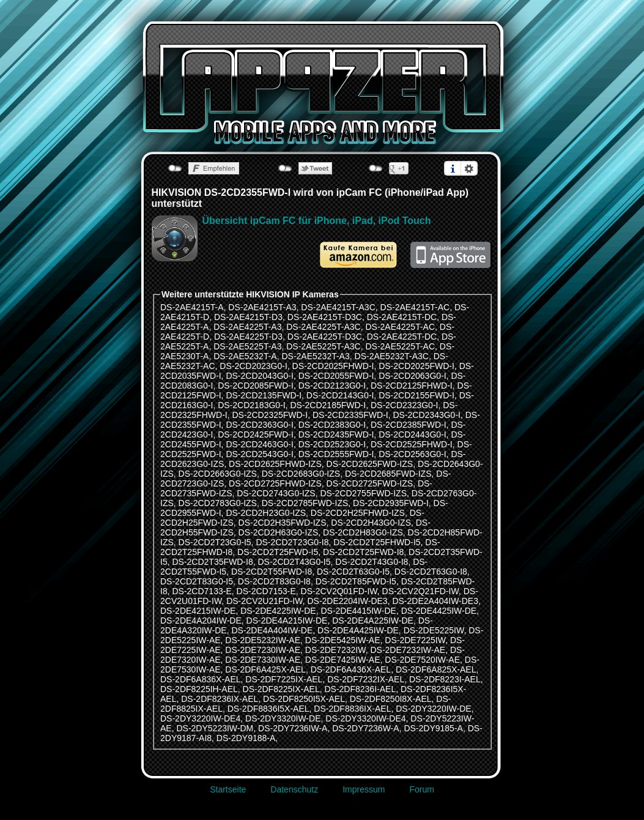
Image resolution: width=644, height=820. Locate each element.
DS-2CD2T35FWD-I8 (212, 562)
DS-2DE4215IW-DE (198, 611)
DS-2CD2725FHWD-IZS (275, 483)
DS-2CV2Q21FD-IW (420, 591)
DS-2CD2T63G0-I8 (431, 572)
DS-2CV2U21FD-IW (264, 601)
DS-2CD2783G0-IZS (218, 503)
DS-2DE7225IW (415, 640)
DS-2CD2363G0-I (260, 425)
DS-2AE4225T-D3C (325, 337)
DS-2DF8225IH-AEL (199, 689)
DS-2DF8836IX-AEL (352, 709)
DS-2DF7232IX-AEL (366, 679)
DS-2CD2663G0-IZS (218, 474)
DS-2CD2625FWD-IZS (370, 464)
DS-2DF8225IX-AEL (281, 689)
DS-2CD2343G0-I (427, 415)
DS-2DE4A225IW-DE (373, 621)
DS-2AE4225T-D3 (248, 337)
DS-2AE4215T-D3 (248, 317)
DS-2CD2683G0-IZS (301, 474)
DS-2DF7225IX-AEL (284, 679)
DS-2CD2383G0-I (332, 425)
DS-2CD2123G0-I (332, 386)
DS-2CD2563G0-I (413, 454)
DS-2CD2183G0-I (252, 405)
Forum (421, 789)
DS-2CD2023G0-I (254, 366)
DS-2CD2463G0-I (260, 444)
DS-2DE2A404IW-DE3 (435, 601)
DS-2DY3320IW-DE (283, 718)
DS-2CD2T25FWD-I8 (363, 552)
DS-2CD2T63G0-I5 (353, 572)
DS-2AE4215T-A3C (338, 307)
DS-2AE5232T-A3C (392, 356)
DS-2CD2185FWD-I (328, 405)
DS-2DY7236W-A (365, 728)
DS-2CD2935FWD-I (391, 503)
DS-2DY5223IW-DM (215, 728)
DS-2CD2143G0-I (340, 395)
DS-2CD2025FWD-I (416, 366)
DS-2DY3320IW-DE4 (365, 718)
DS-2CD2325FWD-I (270, 415)
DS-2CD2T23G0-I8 (292, 542)
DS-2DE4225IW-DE (278, 611)
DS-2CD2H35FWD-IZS (283, 523)
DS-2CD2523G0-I (332, 444)
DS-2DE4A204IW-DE (201, 621)
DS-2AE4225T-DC (402, 337)
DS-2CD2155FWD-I (416, 395)
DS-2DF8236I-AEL (360, 689)
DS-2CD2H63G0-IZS (279, 532)
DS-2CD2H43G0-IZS (371, 523)
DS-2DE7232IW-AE (408, 650)
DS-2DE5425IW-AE (343, 640)
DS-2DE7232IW (335, 650)
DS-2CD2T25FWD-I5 (278, 552)
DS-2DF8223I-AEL (445, 679)
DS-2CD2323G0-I (405, 405)
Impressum (364, 789)
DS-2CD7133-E (202, 591)
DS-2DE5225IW (434, 630)
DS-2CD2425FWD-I (256, 434)
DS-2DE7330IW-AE (263, 660)
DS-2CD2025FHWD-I (333, 366)
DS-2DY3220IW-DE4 (200, 718)
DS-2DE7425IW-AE (343, 660)
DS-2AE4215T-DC (402, 317)
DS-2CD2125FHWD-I (412, 386)
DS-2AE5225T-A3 (247, 346)
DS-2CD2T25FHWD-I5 (377, 542)
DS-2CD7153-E (266, 591)
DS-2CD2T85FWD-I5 (356, 581)
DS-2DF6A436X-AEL (351, 669)
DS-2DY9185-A (433, 728)
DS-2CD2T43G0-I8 (372, 562)
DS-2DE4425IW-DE (439, 611)
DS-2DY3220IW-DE (433, 709)
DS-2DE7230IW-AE (263, 650)
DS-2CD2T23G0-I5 (215, 542)
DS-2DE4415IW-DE (358, 611)
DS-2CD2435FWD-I (336, 434)
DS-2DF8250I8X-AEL (391, 699)
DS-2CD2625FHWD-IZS (275, 464)
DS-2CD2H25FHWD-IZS (358, 513)
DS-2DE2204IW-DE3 (347, 601)
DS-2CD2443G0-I (413, 434)
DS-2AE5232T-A (245, 356)
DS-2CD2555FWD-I (336, 454)
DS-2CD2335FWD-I (350, 415)
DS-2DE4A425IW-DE (358, 630)
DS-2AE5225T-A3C (323, 346)
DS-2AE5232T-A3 (315, 356)
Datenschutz (294, 789)
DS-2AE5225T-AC (400, 346)
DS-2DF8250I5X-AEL (304, 699)
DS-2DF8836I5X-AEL (268, 709)
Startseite (228, 789)
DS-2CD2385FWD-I (409, 425)
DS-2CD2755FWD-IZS (363, 493)
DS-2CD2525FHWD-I (412, 444)
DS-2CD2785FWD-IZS (305, 503)
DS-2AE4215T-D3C (325, 317)
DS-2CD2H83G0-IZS (363, 532)
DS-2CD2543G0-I (260, 454)
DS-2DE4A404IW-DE (272, 630)
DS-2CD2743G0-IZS (276, 493)
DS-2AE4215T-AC (415, 307)
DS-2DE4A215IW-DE (287, 621)
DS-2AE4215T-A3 (262, 307)
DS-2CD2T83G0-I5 (197, 581)
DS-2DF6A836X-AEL (201, 679)
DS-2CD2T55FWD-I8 (272, 572)
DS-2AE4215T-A (192, 307)
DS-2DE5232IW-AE (263, 640)
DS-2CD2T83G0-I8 (274, 581)
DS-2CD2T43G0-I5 (294, 562)
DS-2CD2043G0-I (260, 376)
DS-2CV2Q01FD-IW (339, 591)
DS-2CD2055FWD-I (336, 376)
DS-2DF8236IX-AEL (220, 699)
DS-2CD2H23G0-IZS (266, 513)
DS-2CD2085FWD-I (256, 386)
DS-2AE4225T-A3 (247, 327)
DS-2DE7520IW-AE (422, 660)
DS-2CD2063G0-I (413, 376)
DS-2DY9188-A (246, 738)
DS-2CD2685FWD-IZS (388, 474)
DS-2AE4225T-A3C (323, 327)
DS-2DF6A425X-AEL (265, 669)
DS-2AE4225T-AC (400, 327)
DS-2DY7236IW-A (293, 728)
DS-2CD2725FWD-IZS (370, 483)
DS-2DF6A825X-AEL (436, 669)
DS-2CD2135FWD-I (264, 395)
